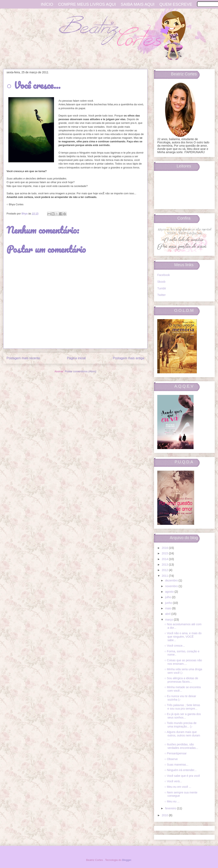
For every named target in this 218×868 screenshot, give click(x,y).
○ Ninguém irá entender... (181, 770)
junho (169, 603)
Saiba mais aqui (138, 4)
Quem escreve (176, 4)
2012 (165, 570)
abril (168, 614)
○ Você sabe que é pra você (182, 776)
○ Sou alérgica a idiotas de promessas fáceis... (181, 680)
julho (168, 597)
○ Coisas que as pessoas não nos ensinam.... (183, 662)
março (169, 620)
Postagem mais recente (23, 358)
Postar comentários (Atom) (81, 371)
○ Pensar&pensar (176, 753)
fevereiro (171, 808)
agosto (170, 592)
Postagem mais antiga (129, 358)
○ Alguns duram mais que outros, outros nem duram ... (182, 735)
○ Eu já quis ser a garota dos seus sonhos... (183, 716)
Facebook (163, 275)
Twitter (161, 295)
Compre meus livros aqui (87, 4)
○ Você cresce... (175, 646)
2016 (165, 548)
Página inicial (76, 358)
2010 (165, 815)
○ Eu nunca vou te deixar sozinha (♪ (180, 698)
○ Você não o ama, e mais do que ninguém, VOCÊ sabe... (183, 637)
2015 (165, 553)
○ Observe (171, 759)
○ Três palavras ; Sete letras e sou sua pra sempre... (182, 707)
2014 (165, 559)
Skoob (161, 282)
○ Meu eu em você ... (178, 787)
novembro (172, 586)
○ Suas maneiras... (176, 765)
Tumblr (162, 288)
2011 (165, 576)
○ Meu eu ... (172, 801)
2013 (165, 565)
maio (168, 608)
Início (47, 4)
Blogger (127, 860)
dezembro (172, 580)
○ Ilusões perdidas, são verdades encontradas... (181, 746)
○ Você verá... (173, 781)
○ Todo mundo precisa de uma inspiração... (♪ (181, 725)
